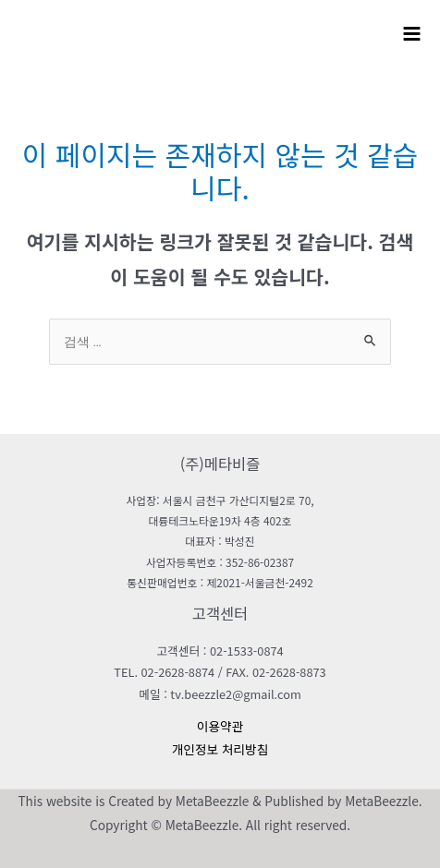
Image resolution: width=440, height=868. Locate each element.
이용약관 (220, 726)
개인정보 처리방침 (220, 749)
